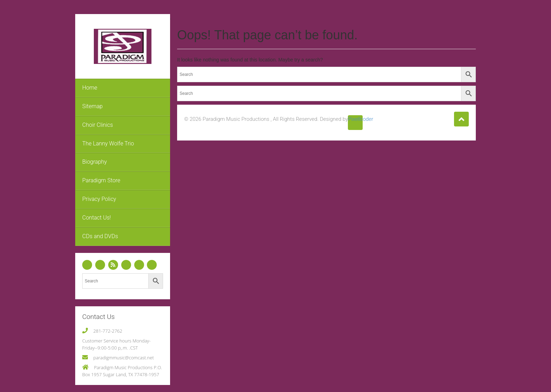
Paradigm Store (101, 180)
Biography (95, 162)
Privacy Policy (99, 199)
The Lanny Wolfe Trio (108, 143)
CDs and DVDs (100, 236)
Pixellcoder (355, 119)
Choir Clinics (98, 125)
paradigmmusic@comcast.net (123, 358)
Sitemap (92, 106)
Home (90, 88)
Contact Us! (96, 218)
